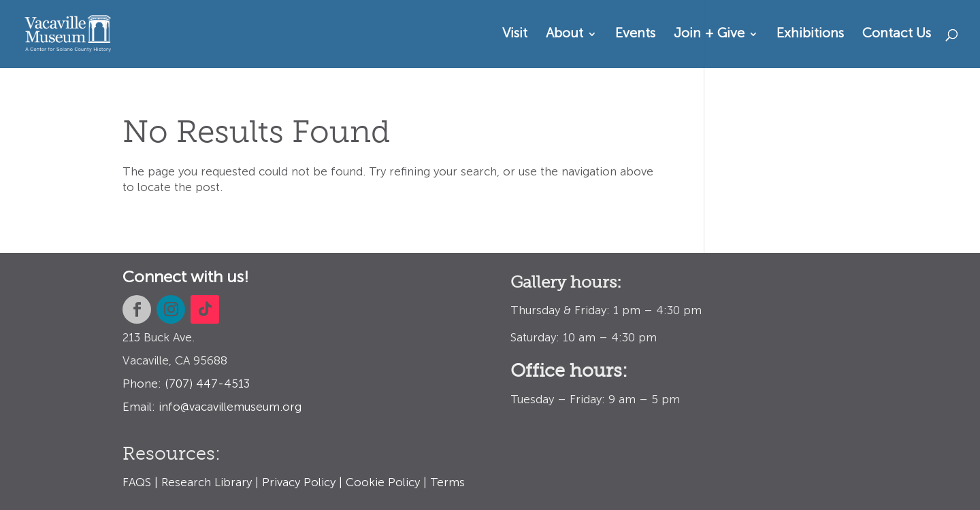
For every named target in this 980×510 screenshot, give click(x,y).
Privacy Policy (299, 483)
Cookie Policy (383, 483)
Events (635, 35)
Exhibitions (810, 35)
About (565, 35)
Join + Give (709, 35)
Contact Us (897, 35)
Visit (515, 35)
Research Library (207, 483)
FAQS (137, 483)
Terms (447, 483)
